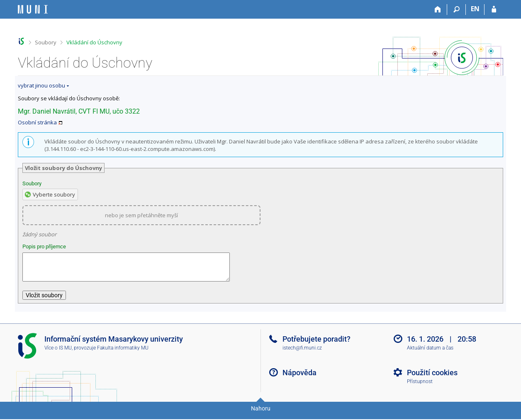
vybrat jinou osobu (41, 85)
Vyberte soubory (54, 194)
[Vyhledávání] (456, 10)
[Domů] (438, 10)
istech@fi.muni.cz (302, 353)
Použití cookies (432, 378)
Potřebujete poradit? (316, 344)
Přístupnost (420, 386)
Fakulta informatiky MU (123, 353)
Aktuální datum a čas (430, 353)
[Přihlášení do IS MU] (494, 10)
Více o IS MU (58, 353)
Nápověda (299, 378)
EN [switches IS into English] (475, 9)
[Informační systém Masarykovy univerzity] (33, 9)
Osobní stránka (37, 122)
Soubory (46, 42)
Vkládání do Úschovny (94, 42)
